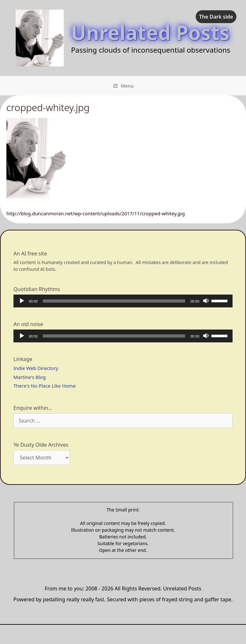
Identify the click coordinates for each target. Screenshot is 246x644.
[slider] (114, 301)
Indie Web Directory (36, 368)
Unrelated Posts (150, 32)
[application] (123, 301)
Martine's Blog (30, 377)
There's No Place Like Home (45, 386)
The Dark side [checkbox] (216, 17)
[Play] (21, 301)
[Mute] (206, 301)
